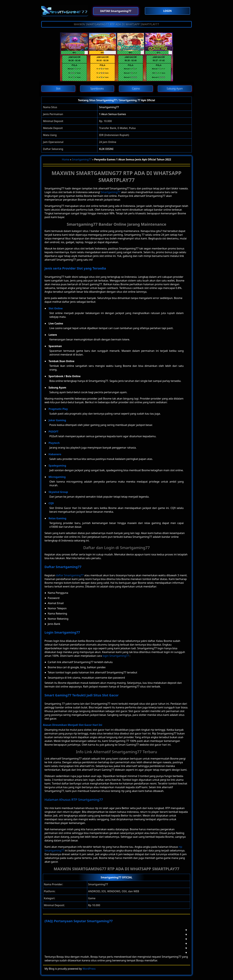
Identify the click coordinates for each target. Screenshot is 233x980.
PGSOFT (53, 432)
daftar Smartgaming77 (70, 575)
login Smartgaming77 (116, 656)
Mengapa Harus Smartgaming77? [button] (115, 939)
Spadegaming (57, 466)
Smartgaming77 (109, 107)
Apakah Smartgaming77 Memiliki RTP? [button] (115, 948)
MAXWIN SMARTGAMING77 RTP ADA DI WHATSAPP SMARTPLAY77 (116, 24)
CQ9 (51, 503)
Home (66, 159)
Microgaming (57, 477)
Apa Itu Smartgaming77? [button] (115, 930)
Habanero (55, 454)
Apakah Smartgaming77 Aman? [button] (115, 935)
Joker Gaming (57, 420)
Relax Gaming (57, 518)
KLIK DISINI (106, 149)
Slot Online (56, 308)
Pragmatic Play (58, 409)
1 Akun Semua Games (112, 114)
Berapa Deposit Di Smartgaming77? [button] (115, 944)
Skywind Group (58, 492)
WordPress (89, 969)
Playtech (54, 443)
